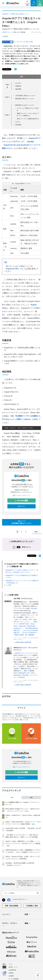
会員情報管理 (12, 970)
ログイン (21, 506)
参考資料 (18, 125)
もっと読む (8, 585)
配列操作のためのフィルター (25, 105)
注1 (7, 178)
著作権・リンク (13, 967)
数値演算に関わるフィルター (25, 99)
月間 (31, 798)
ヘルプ (11, 964)
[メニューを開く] (3, 3)
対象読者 (18, 86)
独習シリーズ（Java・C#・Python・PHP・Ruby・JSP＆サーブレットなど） (26, 619)
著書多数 (31, 635)
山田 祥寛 (19, 32)
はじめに (18, 83)
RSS (15, 673)
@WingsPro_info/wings (21, 675)
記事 (30, 671)
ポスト (6, 69)
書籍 (28, 923)
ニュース (7, 915)
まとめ (18, 122)
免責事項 (11, 973)
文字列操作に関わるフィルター (26, 96)
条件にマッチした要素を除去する (28, 119)
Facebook (21, 677)
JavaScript (5, 36)
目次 (30, 77)
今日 (12, 798)
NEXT (37, 532)
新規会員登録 (21, 501)
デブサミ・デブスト (10, 925)
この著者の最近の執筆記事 (22, 642)
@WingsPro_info (24, 673)
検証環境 (18, 89)
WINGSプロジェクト (28, 615)
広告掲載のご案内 (32, 906)
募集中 (17, 669)
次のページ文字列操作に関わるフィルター (22, 522)
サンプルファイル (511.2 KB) (23, 42)
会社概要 (11, 976)
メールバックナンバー (22, 495)
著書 (25, 671)
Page (7, 97)
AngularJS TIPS (12, 269)
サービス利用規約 (14, 979)
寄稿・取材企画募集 (12, 906)
